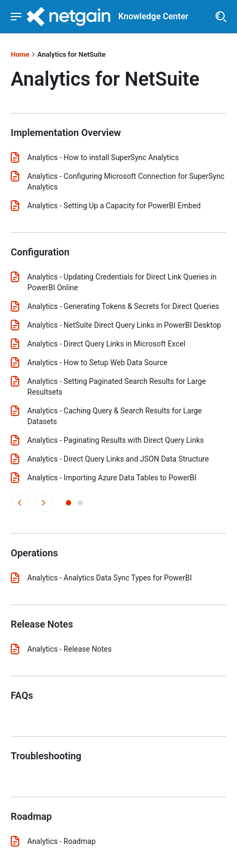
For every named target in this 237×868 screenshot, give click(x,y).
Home (20, 54)
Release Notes (42, 624)
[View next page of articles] (43, 503)
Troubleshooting (46, 756)
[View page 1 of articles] (68, 503)
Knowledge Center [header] (153, 17)
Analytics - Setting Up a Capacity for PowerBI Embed (114, 206)
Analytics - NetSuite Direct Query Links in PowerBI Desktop (124, 325)
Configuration (40, 252)
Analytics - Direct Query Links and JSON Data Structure (118, 459)
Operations (34, 553)
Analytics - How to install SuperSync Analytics (103, 157)
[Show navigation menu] (16, 17)
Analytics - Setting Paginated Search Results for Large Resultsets (117, 387)
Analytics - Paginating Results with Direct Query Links (116, 440)
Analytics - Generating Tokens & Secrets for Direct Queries (123, 306)
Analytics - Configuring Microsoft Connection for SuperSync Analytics (126, 182)
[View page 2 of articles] (80, 503)
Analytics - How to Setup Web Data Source (97, 363)
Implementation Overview (66, 133)
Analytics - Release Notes (70, 649)
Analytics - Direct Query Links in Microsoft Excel (106, 344)
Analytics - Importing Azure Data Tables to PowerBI (112, 478)
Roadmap (31, 816)
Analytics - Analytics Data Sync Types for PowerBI (110, 578)
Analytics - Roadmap (62, 841)
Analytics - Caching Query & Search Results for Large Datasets (114, 416)
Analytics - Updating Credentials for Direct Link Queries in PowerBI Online (122, 282)
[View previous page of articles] (20, 503)
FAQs (22, 695)
